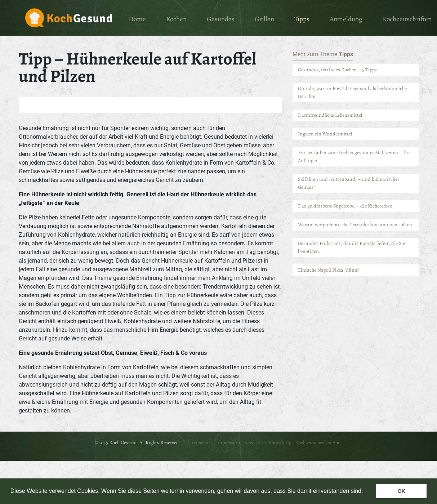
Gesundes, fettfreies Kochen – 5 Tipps (337, 70)
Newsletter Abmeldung (268, 443)
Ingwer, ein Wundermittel (325, 134)
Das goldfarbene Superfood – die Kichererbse (345, 206)
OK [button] (401, 491)
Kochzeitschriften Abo (318, 443)
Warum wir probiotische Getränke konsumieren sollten (355, 225)
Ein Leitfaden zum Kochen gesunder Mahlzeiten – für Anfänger (354, 157)
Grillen (264, 19)
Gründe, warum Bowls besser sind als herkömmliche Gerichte (352, 92)
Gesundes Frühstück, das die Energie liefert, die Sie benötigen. (351, 247)
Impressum (228, 443)
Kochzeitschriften (407, 19)
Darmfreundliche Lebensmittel (331, 115)
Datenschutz (199, 443)
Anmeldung (346, 19)
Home (137, 19)
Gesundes (221, 19)
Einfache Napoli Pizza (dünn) (328, 270)
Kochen (176, 19)
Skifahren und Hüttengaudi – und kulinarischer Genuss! (349, 183)
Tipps (302, 19)
